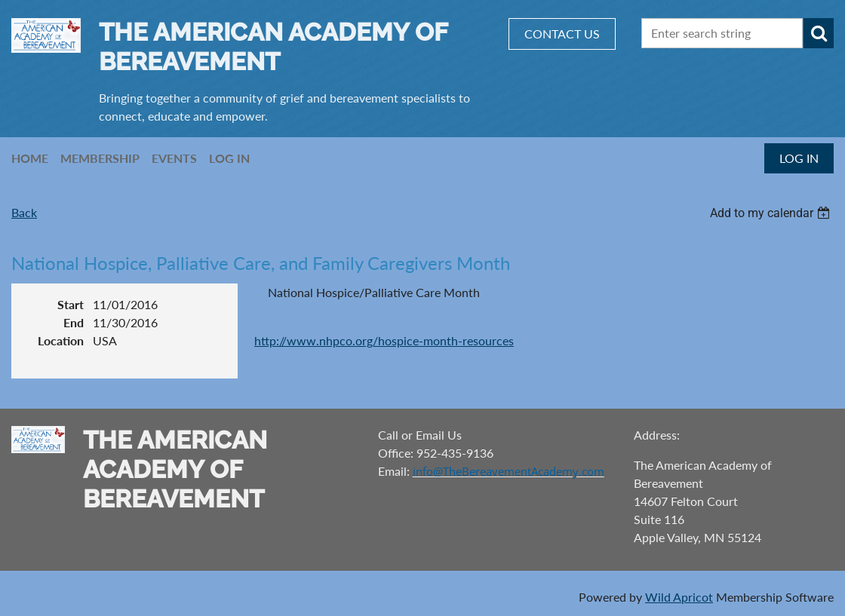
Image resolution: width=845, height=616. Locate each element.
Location (61, 340)
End (74, 322)
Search (819, 33)
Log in (799, 158)
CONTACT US (562, 34)
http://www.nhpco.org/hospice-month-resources (384, 340)
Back (24, 212)
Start (71, 304)
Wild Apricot (679, 597)
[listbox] (772, 213)
